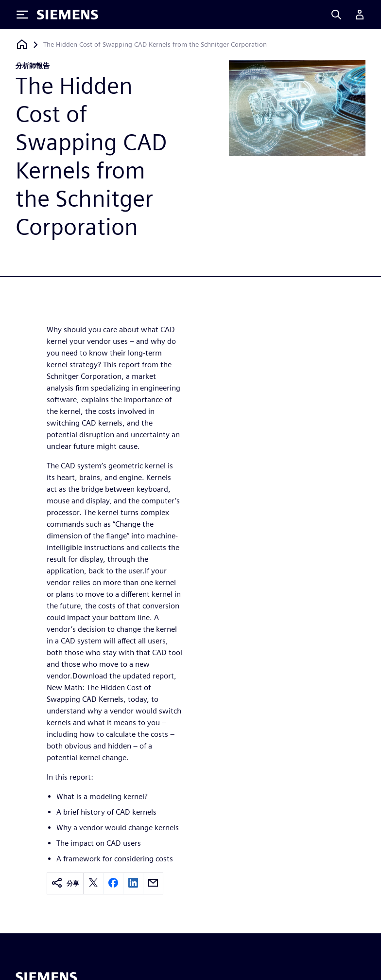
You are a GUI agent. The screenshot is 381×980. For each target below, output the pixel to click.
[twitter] (93, 883)
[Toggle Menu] (22, 15)
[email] (153, 883)
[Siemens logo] (68, 15)
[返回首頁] (22, 45)
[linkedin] (133, 883)
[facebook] (113, 883)
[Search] (336, 15)
